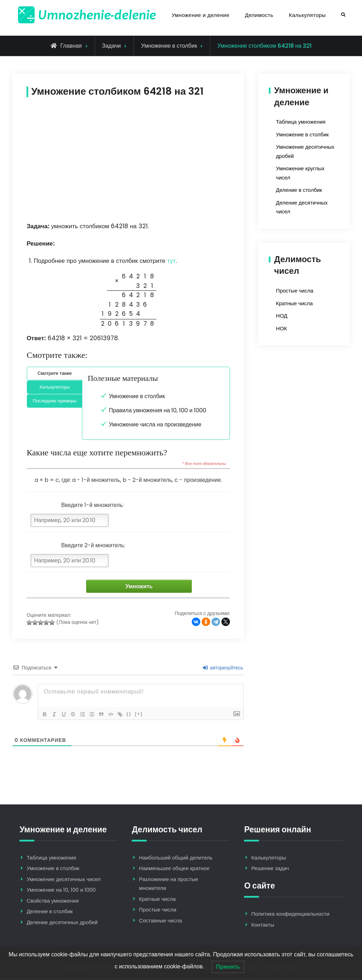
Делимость (259, 15)
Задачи (112, 46)
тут (171, 261)
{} (133, 714)
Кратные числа (294, 303)
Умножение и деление (201, 15)
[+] (143, 714)
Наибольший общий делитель (176, 858)
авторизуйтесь (223, 668)
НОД (281, 316)
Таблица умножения (301, 122)
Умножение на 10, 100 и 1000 (61, 890)
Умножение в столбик (169, 46)
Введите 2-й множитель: (93, 545)
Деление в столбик (299, 190)
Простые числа (295, 291)
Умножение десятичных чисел (64, 880)
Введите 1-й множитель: (92, 505)
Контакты (263, 925)
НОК (281, 328)
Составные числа (160, 921)
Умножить (145, 587)
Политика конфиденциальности (290, 914)
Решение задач (270, 869)
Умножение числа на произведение (155, 424)
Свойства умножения (52, 901)
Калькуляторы (307, 15)
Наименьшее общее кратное (174, 869)
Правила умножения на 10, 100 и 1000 (158, 410)
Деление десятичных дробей (62, 923)
